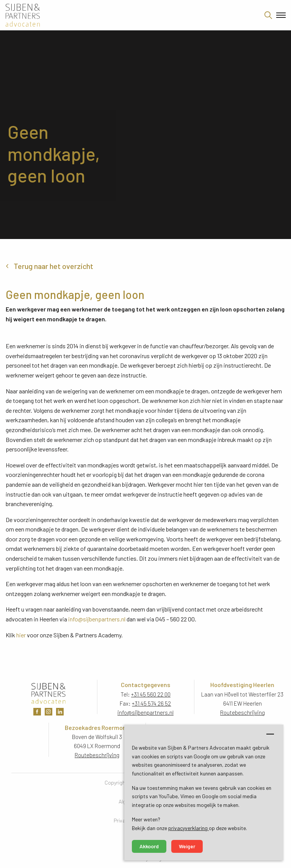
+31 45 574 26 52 (151, 703)
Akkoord (149, 846)
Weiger (187, 846)
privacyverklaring (189, 828)
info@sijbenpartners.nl (97, 619)
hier (21, 635)
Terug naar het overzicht (53, 266)
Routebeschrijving (242, 712)
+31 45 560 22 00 (151, 694)
